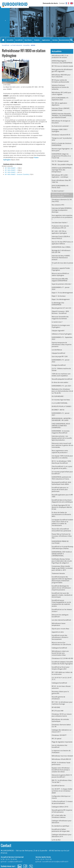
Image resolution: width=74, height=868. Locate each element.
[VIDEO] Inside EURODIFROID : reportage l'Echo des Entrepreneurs (62, 170)
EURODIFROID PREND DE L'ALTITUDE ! (60, 542)
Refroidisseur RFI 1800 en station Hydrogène (60, 195)
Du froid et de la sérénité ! (60, 126)
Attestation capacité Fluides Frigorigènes (61, 269)
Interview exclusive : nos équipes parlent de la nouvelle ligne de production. (62, 438)
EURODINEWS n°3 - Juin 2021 (62, 386)
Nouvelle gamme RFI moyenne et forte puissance (62, 811)
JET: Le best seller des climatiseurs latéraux (59, 816)
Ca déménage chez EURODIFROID (58, 304)
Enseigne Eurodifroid (59, 365)
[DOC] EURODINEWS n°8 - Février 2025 (60, 187)
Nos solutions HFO (58, 205)
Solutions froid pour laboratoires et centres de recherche (60, 87)
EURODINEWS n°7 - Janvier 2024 (61, 288)
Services (55, 40)
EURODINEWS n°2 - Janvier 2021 (61, 414)
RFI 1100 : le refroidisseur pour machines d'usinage (62, 703)
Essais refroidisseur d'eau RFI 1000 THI (61, 181)
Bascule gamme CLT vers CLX (61, 308)
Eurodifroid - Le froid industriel (12, 45)
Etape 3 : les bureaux (59, 296)
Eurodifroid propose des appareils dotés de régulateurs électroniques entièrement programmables (62, 580)
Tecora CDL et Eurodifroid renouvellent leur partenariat (61, 530)
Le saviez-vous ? (57, 322)
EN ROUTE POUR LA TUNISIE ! (62, 406)
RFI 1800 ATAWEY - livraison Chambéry (17, 174)
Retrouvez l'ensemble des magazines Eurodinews (60, 318)
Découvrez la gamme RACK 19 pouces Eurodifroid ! (62, 776)
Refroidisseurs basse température (59, 624)
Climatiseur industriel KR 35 (61, 135)
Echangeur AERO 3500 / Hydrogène (60, 130)
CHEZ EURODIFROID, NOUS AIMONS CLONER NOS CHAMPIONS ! (61, 426)
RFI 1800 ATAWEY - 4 (11, 172)
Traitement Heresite (58, 573)
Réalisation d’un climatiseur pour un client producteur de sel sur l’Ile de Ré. (62, 391)
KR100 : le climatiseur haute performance (61, 763)
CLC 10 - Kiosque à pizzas (60, 161)
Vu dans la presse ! (58, 191)
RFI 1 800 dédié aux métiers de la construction (62, 673)
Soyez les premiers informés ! (62, 284)
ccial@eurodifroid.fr (15, 862)
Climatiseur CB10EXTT (59, 735)
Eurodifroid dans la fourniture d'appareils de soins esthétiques (62, 501)
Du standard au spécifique (60, 826)
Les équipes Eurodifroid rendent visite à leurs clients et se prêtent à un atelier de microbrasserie (62, 523)
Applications (46, 40)
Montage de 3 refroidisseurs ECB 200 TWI (61, 251)
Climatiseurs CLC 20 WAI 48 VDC (62, 658)
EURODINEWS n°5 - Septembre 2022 (62, 338)
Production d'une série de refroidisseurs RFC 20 (60, 227)
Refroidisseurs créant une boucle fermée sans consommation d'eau (60, 653)
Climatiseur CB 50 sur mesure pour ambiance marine (62, 715)
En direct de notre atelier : (60, 382)
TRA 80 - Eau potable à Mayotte (62, 164)
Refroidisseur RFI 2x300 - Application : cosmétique (60, 176)
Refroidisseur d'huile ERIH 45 (61, 759)
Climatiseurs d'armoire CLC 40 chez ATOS (62, 200)
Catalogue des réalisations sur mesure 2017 (62, 731)
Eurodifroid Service (58, 786)
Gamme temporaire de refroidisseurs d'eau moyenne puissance (62, 344)
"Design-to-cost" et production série (62, 139)
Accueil (3, 40)
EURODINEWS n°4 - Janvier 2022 (61, 361)
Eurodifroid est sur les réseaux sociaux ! (62, 610)
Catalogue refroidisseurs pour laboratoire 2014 (62, 835)
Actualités (10, 40)
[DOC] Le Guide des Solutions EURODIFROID (62, 144)
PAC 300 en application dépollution (59, 104)
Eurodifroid (19, 40)
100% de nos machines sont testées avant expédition (61, 375)
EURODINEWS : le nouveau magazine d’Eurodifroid (61, 432)
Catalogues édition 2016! (60, 807)
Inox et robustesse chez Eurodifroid (59, 746)
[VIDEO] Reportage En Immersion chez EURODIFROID (62, 62)
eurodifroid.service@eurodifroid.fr (55, 862)
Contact (62, 3)
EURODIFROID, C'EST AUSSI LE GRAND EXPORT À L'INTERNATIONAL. (62, 554)
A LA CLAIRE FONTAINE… (60, 403)
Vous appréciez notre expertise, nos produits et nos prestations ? (62, 217)
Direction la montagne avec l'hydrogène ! (61, 326)
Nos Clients (28, 40)
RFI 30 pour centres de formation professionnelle (60, 81)
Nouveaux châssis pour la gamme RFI (60, 692)
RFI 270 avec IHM (58, 711)
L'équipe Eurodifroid (58, 353)
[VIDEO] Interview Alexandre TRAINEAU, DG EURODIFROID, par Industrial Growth (62, 115)
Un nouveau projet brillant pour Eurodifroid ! (62, 473)
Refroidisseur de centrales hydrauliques (60, 720)
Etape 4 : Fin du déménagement (62, 293)
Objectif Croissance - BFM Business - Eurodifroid (60, 312)
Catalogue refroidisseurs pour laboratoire (62, 822)
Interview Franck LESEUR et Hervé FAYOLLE (61, 237)
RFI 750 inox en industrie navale (62, 66)
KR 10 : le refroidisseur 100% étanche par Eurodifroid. (61, 462)
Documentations (64, 40)
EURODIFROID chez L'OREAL (61, 247)
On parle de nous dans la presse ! (62, 264)
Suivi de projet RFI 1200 (60, 356)
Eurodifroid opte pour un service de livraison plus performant (60, 489)
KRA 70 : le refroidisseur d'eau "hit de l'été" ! (62, 781)
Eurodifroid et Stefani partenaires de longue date (61, 830)
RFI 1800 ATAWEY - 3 (11, 170)
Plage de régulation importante (62, 742)
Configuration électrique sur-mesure (61, 797)
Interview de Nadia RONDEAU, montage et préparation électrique (62, 210)
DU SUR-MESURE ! (58, 396)
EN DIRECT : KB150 (58, 410)
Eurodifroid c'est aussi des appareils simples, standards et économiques (62, 595)
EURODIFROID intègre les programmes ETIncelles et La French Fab (61, 156)
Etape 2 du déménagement (61, 299)
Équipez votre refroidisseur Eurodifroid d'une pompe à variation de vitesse (61, 770)
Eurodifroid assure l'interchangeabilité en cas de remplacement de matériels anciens (61, 603)
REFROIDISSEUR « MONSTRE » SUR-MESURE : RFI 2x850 (62, 419)
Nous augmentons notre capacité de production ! (60, 451)
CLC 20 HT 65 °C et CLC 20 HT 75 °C (62, 679)
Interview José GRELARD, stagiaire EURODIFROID (60, 280)
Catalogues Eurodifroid (59, 648)
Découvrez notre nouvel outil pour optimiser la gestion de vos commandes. (62, 445)
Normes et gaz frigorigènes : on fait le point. (62, 150)
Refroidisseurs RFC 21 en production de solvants (60, 56)
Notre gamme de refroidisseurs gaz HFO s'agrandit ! (62, 70)
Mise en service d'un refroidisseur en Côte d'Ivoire (61, 643)
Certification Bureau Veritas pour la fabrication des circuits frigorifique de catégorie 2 (62, 561)
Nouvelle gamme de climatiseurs (58, 698)
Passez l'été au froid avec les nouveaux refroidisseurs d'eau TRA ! (62, 536)
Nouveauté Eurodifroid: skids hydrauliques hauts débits (61, 483)
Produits (37, 40)
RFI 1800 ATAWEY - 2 (11, 168)
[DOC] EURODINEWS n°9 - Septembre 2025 (60, 99)
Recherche (71, 40)
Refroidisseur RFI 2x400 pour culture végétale (61, 93)
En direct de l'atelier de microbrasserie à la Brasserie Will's (61, 514)
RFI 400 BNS (56, 707)
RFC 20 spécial (57, 739)
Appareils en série (58, 632)
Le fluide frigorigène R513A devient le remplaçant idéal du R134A (62, 507)
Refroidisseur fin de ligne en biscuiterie (61, 122)
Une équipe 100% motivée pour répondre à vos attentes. (62, 457)
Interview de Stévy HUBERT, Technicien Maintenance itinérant (61, 258)
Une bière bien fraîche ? (60, 223)
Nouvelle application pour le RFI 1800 (62, 496)
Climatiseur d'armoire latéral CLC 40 (61, 726)
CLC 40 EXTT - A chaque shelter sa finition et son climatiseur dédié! (62, 791)
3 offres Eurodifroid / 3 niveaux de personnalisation (62, 802)
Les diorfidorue (57, 350)
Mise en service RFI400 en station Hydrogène (60, 274)
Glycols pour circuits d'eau (60, 629)
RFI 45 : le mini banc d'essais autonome (61, 687)
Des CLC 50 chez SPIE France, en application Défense (62, 243)
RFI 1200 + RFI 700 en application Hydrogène (59, 232)
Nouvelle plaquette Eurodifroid (62, 379)
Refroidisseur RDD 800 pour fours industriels (61, 76)
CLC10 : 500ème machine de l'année (61, 369)
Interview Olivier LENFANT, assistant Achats (61, 109)
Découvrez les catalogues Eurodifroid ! (60, 616)
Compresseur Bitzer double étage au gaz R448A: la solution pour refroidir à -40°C (62, 568)
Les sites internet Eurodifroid (61, 620)
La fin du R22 (56, 840)
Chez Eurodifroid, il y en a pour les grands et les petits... (62, 467)
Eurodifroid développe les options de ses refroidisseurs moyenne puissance (61, 588)
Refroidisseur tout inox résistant (62, 756)
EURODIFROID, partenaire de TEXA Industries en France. (61, 478)
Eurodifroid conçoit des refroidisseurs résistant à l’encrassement (60, 637)
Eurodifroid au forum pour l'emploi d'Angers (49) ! (61, 668)
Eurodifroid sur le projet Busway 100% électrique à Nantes (62, 547)
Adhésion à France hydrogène (62, 334)
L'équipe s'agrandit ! (58, 331)
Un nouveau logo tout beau (61, 400)
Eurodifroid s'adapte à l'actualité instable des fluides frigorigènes (62, 663)
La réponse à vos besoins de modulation (61, 751)
